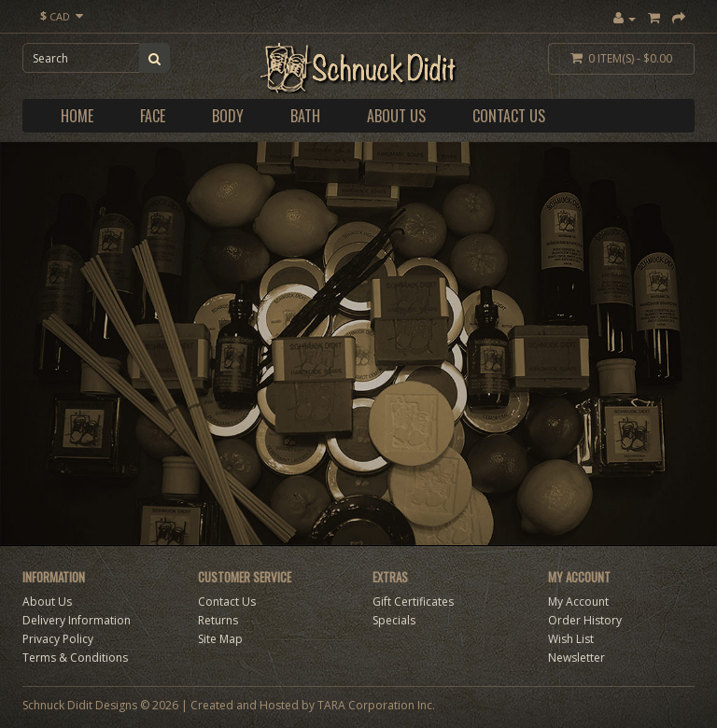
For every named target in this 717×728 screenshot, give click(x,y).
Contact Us (509, 116)
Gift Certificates (413, 602)
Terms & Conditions (75, 658)
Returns (218, 620)
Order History (585, 620)
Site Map (220, 639)
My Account (578, 602)
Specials (394, 620)
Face (153, 116)
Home (77, 116)
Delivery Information (77, 620)
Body (228, 116)
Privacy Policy (58, 639)
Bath (305, 116)
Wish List (571, 639)
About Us (396, 116)
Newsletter (576, 658)
